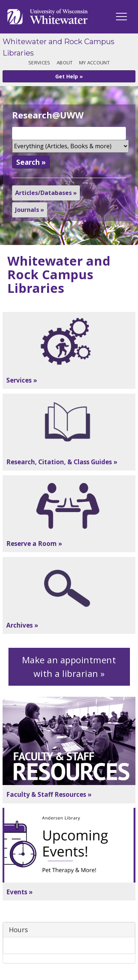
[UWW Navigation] (121, 17)
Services (39, 63)
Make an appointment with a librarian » (69, 667)
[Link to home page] (47, 17)
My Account (94, 63)
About (65, 63)
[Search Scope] (70, 146)
